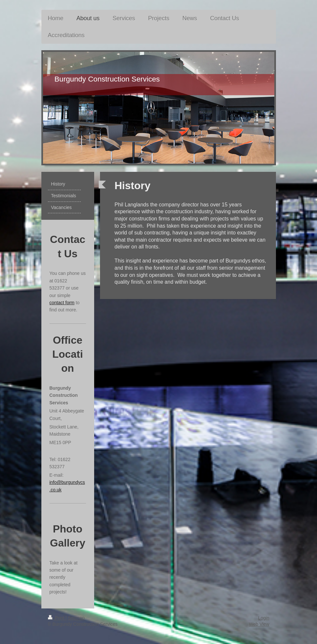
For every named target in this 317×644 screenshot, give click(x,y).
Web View (259, 624)
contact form (62, 303)
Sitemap (76, 618)
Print (57, 618)
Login (264, 618)
